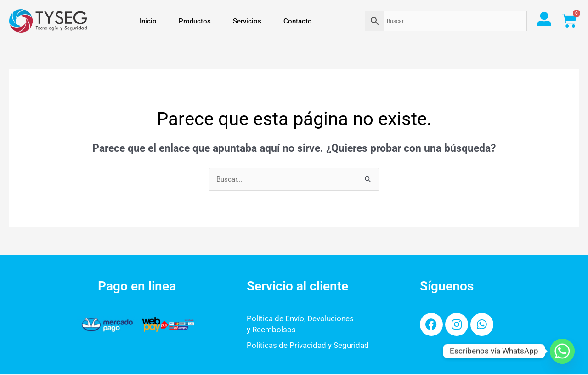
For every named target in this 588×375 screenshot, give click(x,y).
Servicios (247, 21)
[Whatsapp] (562, 351)
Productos (195, 21)
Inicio (148, 21)
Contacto (298, 21)
